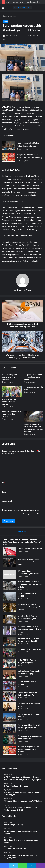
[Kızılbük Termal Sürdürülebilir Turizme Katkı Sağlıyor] (9, 674)
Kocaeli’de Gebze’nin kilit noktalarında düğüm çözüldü (11, 414)
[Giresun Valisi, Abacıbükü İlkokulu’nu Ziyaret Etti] (9, 696)
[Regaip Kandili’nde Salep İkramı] (9, 653)
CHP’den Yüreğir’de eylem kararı (30, 549)
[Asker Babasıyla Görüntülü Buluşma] (9, 685)
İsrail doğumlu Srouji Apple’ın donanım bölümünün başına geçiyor (28, 562)
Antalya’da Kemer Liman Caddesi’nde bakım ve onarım (33, 377)
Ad (3, 483)
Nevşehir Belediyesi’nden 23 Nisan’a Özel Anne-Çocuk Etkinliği (28, 749)
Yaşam (15, 16)
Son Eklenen (23, 531)
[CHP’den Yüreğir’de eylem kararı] (9, 552)
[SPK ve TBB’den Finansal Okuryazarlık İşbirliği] (9, 663)
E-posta (5, 492)
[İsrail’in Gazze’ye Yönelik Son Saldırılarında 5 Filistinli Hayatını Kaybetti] (9, 585)
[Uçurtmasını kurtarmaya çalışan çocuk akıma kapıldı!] (9, 739)
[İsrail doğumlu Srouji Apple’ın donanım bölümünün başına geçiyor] (9, 563)
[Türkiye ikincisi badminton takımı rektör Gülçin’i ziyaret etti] (9, 728)
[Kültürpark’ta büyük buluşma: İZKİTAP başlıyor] (12, 391)
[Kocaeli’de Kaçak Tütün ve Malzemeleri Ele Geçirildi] (9, 619)
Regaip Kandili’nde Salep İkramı (29, 649)
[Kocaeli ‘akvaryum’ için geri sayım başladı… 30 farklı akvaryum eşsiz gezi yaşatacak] (33, 416)
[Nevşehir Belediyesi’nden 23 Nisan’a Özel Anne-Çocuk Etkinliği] (9, 158)
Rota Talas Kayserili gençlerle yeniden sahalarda (9, 377)
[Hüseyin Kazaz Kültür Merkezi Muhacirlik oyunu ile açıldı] (9, 146)
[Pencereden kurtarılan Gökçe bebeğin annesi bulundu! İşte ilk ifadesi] (9, 630)
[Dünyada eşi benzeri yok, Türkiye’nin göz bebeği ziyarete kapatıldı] (9, 608)
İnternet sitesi (7, 501)
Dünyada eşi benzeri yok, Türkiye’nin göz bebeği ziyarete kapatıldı (29, 607)
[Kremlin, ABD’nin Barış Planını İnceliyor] (9, 718)
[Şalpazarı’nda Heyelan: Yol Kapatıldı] (9, 597)
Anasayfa (7, 16)
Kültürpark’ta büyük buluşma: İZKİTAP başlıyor (9, 402)
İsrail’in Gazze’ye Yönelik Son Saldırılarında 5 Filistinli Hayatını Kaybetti (30, 584)
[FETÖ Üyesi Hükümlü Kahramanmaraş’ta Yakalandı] (9, 574)
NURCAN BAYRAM (12, 36)
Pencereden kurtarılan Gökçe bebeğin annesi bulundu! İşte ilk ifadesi (29, 629)
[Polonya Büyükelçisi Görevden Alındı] (9, 707)
